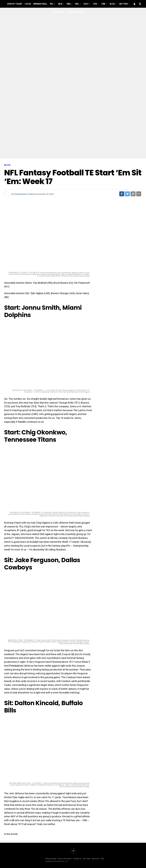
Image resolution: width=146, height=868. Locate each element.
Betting (124, 4)
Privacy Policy (51, 859)
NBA (69, 4)
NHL (77, 4)
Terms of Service (65, 859)
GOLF (86, 4)
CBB (103, 4)
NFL (52, 4)
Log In (28, 4)
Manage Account (75, 12)
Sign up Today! (15, 4)
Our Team (59, 12)
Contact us (77, 859)
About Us (96, 859)
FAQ (102, 859)
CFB (95, 4)
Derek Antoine (21, 194)
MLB (60, 4)
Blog (112, 4)
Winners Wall (40, 4)
